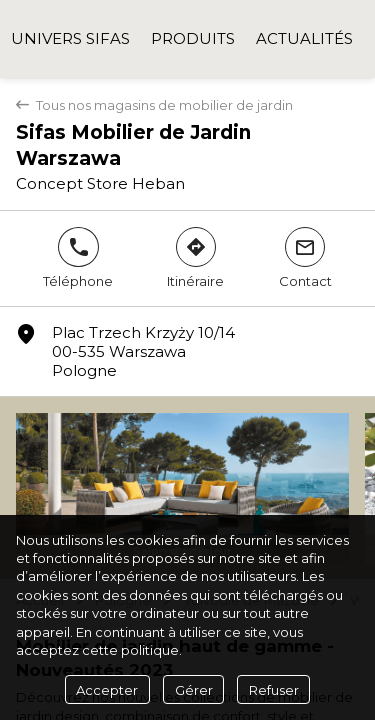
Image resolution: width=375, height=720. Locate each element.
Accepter (107, 690)
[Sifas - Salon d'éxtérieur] (182, 488)
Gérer (194, 690)
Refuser (274, 690)
